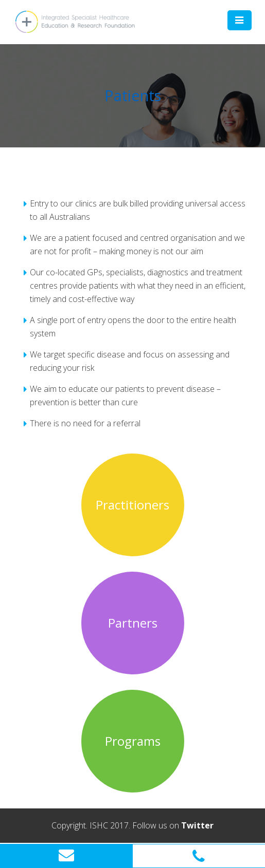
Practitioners (132, 505)
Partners (133, 623)
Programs (133, 741)
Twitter (197, 825)
